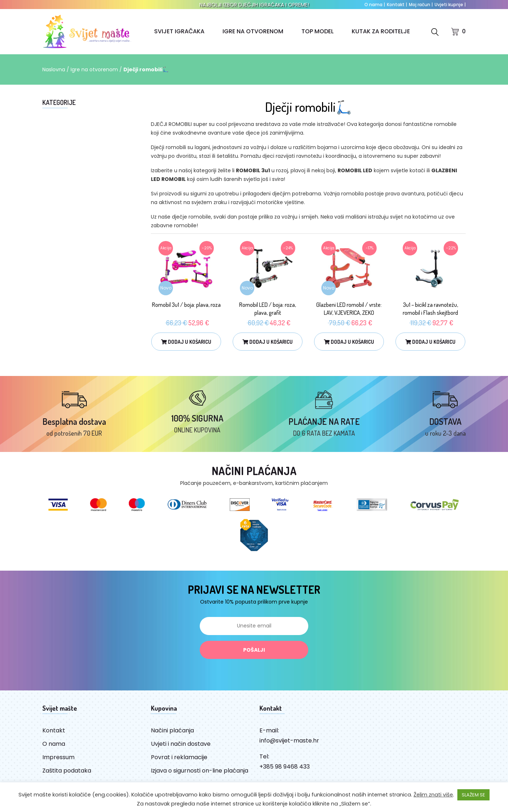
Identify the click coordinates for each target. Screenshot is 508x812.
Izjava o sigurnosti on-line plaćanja (200, 771)
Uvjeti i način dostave (181, 744)
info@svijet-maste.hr (289, 741)
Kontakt (397, 5)
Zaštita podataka (67, 771)
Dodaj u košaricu (186, 342)
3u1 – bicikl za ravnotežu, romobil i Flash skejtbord (430, 309)
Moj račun (421, 5)
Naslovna (54, 69)
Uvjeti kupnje (450, 5)
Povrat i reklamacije (179, 757)
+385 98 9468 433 (285, 767)
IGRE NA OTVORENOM (253, 31)
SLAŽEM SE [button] (473, 795)
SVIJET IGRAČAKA (179, 31)
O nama (375, 5)
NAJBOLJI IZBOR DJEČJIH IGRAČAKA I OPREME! (254, 5)
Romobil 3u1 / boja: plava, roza (186, 305)
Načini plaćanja (172, 730)
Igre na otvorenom (94, 69)
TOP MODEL (317, 31)
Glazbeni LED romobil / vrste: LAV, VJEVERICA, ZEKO (349, 309)
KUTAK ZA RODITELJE (381, 31)
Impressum (58, 757)
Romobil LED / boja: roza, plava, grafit (268, 309)
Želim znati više (433, 795)
